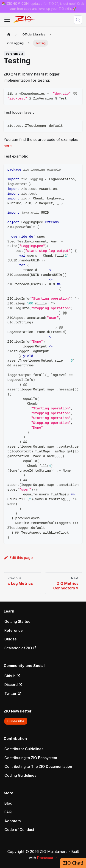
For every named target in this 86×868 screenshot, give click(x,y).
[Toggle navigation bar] (7, 20)
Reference (14, 630)
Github (12, 676)
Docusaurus (47, 858)
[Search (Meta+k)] (78, 20)
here (8, 146)
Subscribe (16, 721)
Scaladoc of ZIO (20, 648)
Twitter (12, 693)
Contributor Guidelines (24, 749)
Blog (8, 803)
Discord (13, 685)
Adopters (12, 821)
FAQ (8, 812)
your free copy (20, 9)
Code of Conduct (19, 830)
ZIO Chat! (73, 863)
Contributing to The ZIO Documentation (38, 766)
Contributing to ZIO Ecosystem (31, 758)
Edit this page (18, 558)
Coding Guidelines (20, 775)
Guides (10, 639)
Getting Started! (18, 621)
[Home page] (9, 34)
